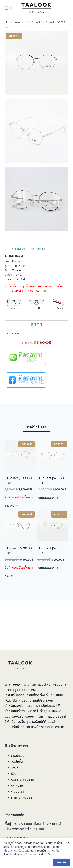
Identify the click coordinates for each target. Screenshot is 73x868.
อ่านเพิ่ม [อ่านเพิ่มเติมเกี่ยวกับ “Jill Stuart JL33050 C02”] (12, 506)
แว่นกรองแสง (14, 717)
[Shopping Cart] (9, 8)
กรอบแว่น (18, 756)
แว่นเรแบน (56, 695)
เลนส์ (15, 768)
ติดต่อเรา (18, 792)
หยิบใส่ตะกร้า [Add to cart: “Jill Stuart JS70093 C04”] (48, 568)
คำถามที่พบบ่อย (22, 798)
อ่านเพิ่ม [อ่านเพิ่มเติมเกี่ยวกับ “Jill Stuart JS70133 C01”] (12, 576)
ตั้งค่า (47, 865)
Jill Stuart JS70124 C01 (51, 481)
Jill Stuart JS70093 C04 (51, 551)
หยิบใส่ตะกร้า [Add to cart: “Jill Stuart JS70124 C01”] (48, 498)
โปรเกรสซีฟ (46, 701)
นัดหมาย (17, 786)
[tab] (37, 428)
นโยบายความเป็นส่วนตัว (16, 861)
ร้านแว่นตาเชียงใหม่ (37, 685)
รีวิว (14, 774)
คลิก (43, 291)
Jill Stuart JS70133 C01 (18, 551)
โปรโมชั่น (17, 762)
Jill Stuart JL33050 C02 (18, 481)
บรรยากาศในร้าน (23, 780)
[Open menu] (65, 8)
